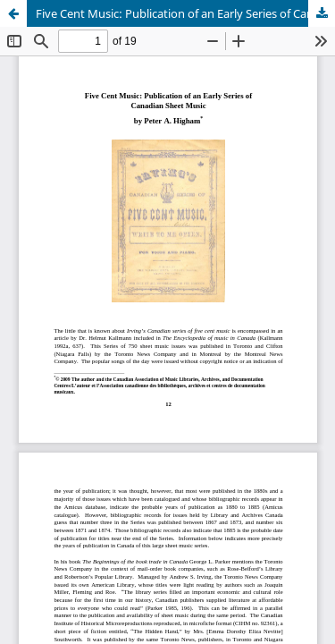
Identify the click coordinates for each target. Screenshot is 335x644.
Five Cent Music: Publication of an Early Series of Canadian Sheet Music (185, 13)
